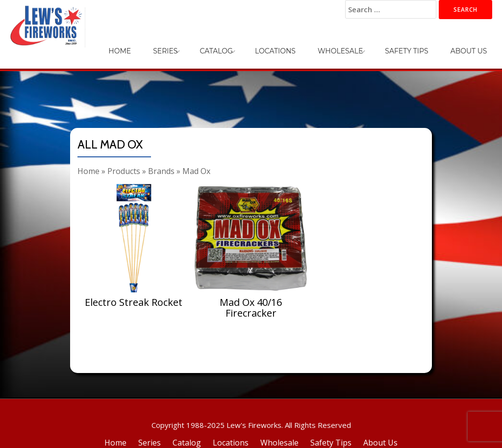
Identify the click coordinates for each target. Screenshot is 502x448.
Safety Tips (425, 44)
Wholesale (371, 44)
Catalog (272, 44)
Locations (319, 44)
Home (201, 44)
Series (234, 44)
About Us (475, 44)
